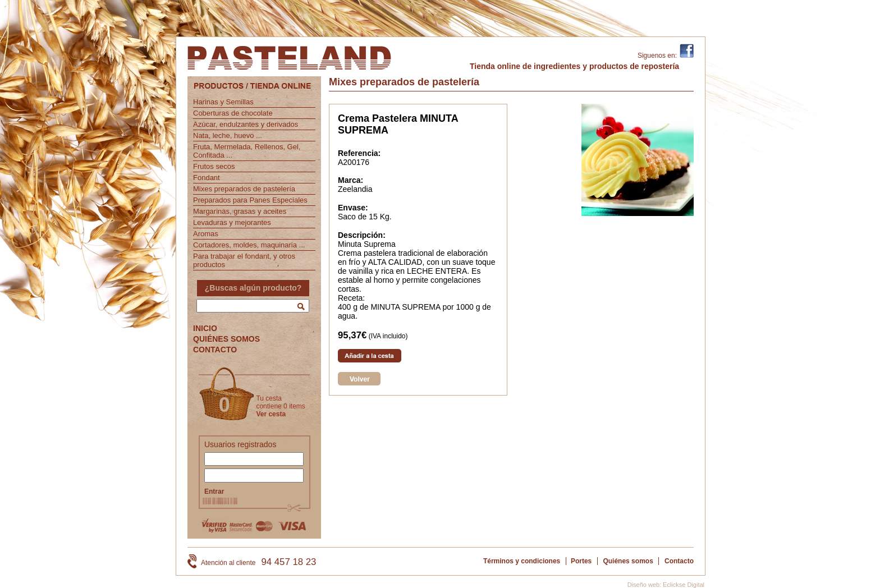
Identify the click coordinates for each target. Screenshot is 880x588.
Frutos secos (214, 166)
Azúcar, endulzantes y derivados (246, 124)
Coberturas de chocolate (233, 113)
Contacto (679, 561)
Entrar (214, 491)
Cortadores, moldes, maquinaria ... (249, 245)
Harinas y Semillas (223, 102)
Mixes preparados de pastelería (244, 189)
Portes (581, 561)
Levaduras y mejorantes (232, 222)
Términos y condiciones (522, 561)
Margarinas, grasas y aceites (240, 211)
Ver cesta (271, 414)
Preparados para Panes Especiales (250, 200)
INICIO (205, 328)
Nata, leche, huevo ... (228, 135)
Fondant (207, 178)
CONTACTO (215, 350)
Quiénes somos (628, 561)
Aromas (206, 234)
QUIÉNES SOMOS (226, 339)
